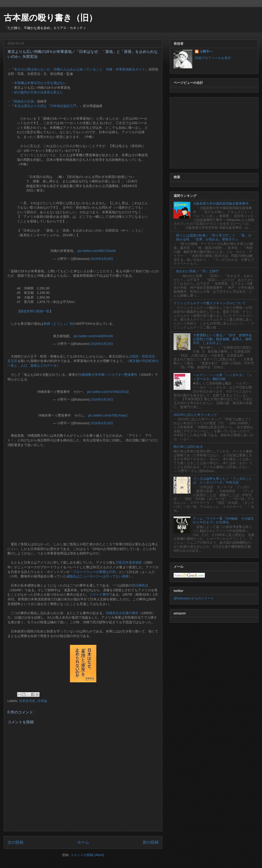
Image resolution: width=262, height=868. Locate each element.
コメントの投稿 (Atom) (87, 855)
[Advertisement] (214, 132)
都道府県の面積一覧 (35, 311)
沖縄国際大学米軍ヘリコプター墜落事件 (108, 375)
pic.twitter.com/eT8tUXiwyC (108, 415)
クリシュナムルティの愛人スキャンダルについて (210, 303)
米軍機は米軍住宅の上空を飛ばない (40, 83)
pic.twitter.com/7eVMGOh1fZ (108, 392)
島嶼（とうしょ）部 (58, 324)
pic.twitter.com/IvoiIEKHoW (93, 336)
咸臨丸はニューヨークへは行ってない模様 (98, 576)
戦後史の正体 (24, 101)
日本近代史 (27, 701)
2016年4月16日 (102, 259)
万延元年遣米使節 (129, 562)
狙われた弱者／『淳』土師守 (197, 271)
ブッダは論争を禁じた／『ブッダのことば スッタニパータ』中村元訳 (222, 481)
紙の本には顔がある (188, 447)
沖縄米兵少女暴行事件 (122, 613)
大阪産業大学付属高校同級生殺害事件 (221, 203)
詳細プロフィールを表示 (213, 58)
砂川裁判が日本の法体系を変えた (39, 92)
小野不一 (206, 52)
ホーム (83, 842)
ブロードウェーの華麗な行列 (94, 572)
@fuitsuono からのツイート (194, 598)
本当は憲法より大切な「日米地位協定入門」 (47, 106)
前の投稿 (151, 842)
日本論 (42, 701)
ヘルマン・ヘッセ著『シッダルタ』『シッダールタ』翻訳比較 (222, 377)
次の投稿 (15, 842)
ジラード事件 (99, 595)
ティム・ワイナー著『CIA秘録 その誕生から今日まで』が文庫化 (224, 520)
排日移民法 (140, 585)
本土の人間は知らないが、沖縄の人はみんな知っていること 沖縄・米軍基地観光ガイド (80, 69)
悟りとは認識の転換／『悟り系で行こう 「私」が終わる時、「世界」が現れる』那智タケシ (214, 237)
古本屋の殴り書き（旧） (50, 18)
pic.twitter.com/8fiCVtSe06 (96, 251)
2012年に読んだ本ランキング (195, 415)
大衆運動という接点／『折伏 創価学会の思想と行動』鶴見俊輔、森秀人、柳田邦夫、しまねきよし (222, 339)
